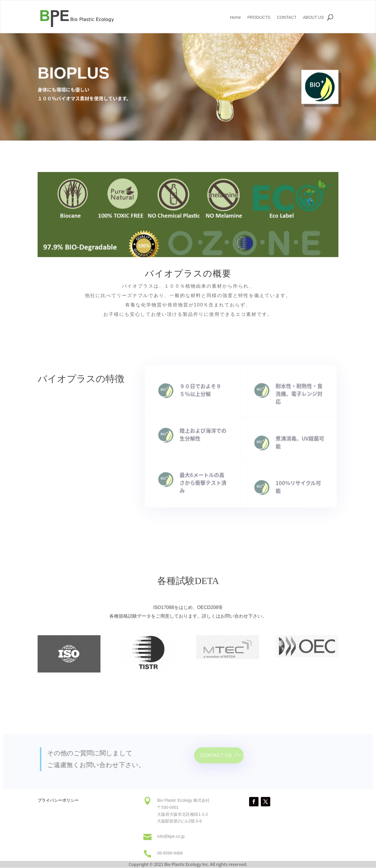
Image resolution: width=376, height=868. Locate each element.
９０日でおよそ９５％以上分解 (202, 389)
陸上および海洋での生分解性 (205, 432)
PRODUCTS (259, 17)
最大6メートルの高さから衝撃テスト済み (205, 478)
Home (235, 17)
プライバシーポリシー (58, 800)
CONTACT (287, 17)
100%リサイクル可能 (296, 482)
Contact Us (216, 757)
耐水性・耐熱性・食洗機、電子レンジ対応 (297, 392)
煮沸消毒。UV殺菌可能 (297, 439)
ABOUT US (313, 17)
